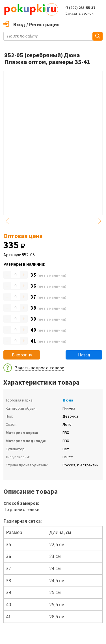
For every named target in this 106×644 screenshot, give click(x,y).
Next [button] (99, 221)
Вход (19, 24)
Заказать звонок (79, 13)
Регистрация (44, 24)
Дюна (68, 400)
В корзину (22, 355)
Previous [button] (7, 221)
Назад (84, 355)
